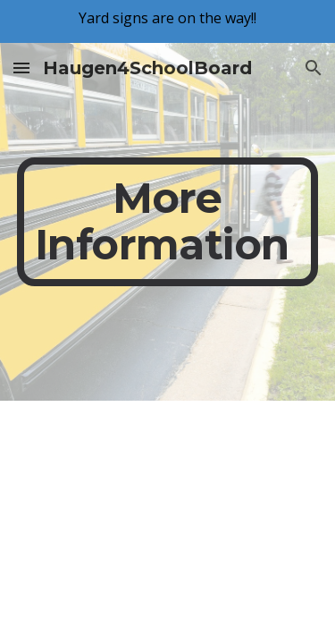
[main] (168, 222)
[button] (21, 68)
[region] (167, 21)
